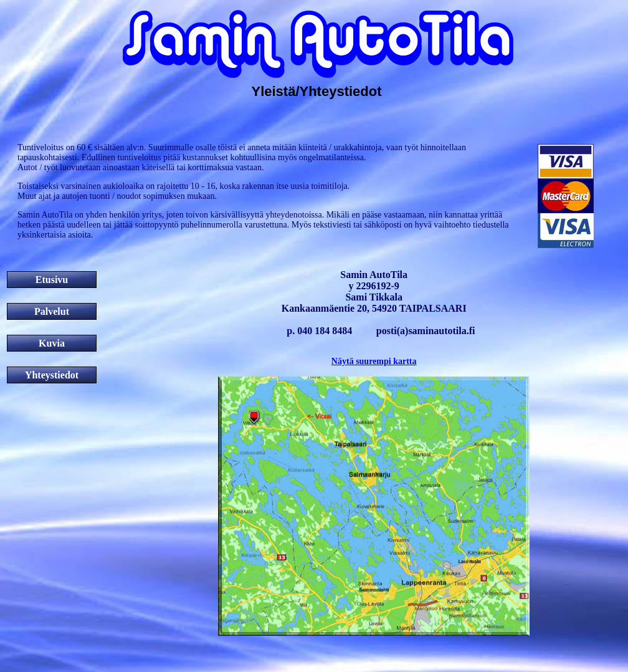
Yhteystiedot (52, 375)
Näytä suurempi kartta (374, 361)
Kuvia (52, 343)
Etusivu (52, 280)
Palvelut (52, 311)
